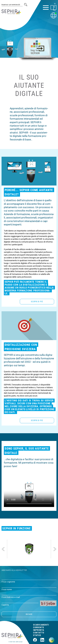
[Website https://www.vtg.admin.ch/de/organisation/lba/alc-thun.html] (29, 549)
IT (55, 7)
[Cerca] (26, 5)
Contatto (39, 633)
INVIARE (29, 614)
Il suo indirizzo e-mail (11, 597)
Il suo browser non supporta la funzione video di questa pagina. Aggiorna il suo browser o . (29, 493)
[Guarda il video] (10, 48)
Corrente (39, 627)
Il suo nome (7, 589)
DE (55, 4)
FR (55, 10)
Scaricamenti (41, 625)
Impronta (39, 630)
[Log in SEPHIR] (37, 47)
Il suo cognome (8, 582)
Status (37, 635)
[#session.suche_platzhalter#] (12, 5)
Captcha (5, 605)
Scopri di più (37, 302)
